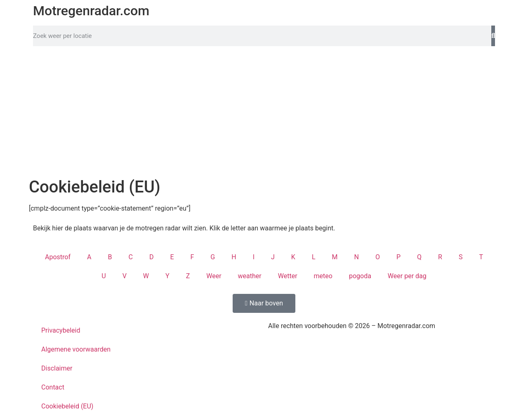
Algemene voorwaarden (76, 349)
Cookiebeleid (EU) (67, 406)
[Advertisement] (264, 112)
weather (250, 276)
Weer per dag (407, 276)
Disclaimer (57, 368)
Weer (214, 276)
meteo (323, 276)
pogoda (360, 276)
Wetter (288, 276)
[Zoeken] (493, 36)
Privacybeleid (61, 330)
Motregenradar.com (91, 11)
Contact (53, 387)
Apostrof (58, 257)
